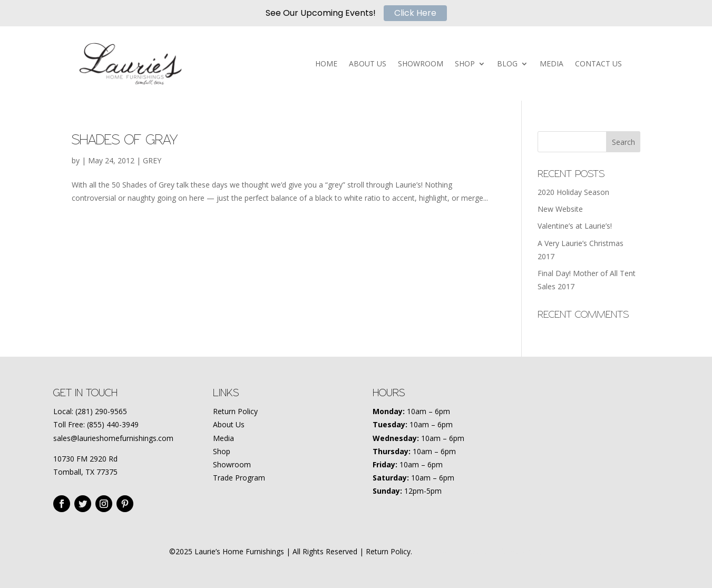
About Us (229, 424)
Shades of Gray (125, 140)
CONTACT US (598, 64)
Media (223, 438)
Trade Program (239, 478)
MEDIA (552, 64)
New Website (560, 209)
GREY (152, 160)
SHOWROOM (421, 64)
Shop (222, 451)
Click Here (415, 13)
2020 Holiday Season (573, 192)
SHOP (465, 64)
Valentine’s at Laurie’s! (575, 226)
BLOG (507, 64)
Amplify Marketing (512, 551)
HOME (326, 64)
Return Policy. (389, 551)
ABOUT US (368, 64)
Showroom (232, 464)
